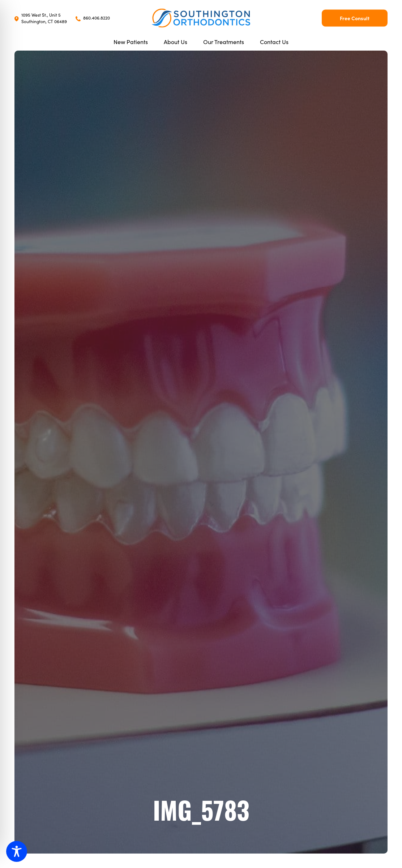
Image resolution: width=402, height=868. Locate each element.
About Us (176, 42)
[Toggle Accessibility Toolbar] (17, 851)
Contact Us (274, 42)
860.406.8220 (93, 18)
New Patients (131, 42)
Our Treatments (224, 42)
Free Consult (355, 18)
